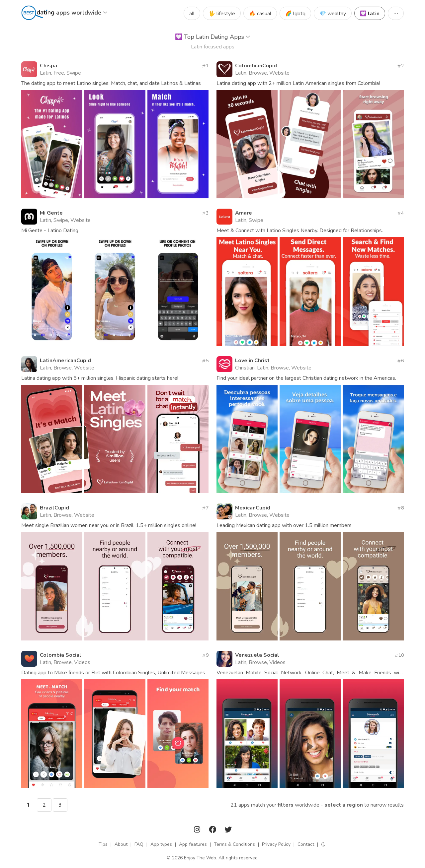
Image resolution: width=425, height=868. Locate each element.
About (121, 844)
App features (193, 844)
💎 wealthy (333, 14)
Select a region (344, 805)
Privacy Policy (276, 844)
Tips (103, 844)
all (192, 14)
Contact (306, 844)
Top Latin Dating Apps (213, 37)
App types (161, 844)
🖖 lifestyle (222, 14)
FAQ (139, 844)
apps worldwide (82, 13)
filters (286, 805)
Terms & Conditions (234, 844)
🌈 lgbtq (295, 14)
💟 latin (370, 14)
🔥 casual (260, 14)
